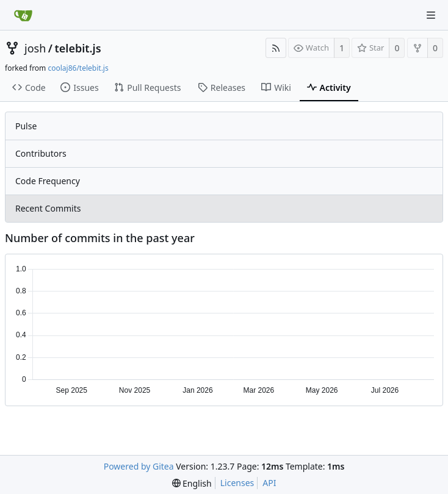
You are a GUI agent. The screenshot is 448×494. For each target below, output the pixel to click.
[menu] (192, 483)
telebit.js (78, 48)
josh (35, 48)
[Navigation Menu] (431, 15)
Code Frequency (48, 181)
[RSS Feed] (276, 48)
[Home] (23, 15)
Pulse (26, 126)
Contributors (41, 153)
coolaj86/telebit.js (78, 68)
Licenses (237, 483)
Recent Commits (48, 208)
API (269, 483)
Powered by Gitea (139, 466)
